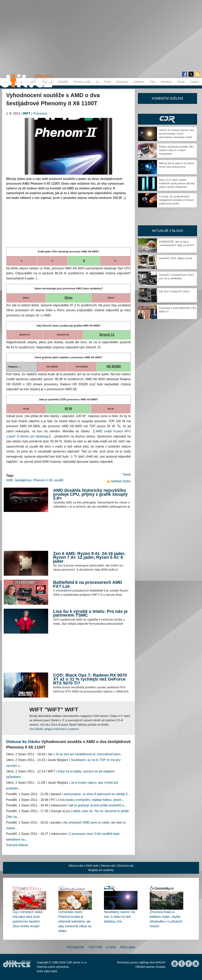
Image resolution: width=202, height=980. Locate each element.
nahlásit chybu (121, 481)
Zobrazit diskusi (17, 845)
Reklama (128, 947)
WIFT (27, 113)
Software (139, 82)
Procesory (40, 113)
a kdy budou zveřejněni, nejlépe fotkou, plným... (91, 800)
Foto (152, 82)
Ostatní (195, 82)
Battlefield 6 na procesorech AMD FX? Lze (88, 584)
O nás (111, 947)
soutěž (59, 480)
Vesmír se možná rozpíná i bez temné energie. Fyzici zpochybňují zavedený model (177, 134)
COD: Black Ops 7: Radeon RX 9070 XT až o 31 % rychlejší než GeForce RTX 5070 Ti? (90, 679)
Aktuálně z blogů (167, 231)
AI (97, 82)
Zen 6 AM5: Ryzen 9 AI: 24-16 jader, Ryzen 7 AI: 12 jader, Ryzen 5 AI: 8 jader (89, 557)
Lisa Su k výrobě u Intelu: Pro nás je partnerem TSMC (90, 613)
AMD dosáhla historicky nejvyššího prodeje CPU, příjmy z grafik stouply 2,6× (90, 494)
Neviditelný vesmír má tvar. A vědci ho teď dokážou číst (119, 917)
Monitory (166, 82)
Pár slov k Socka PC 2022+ (175, 291)
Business (122, 82)
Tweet (127, 474)
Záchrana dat (125, 866)
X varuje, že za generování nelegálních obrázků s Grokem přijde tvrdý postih (176, 200)
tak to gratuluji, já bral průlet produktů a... (98, 805)
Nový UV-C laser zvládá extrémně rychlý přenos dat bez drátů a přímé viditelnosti (177, 183)
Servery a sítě (82, 82)
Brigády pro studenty (101, 870)
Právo (108, 82)
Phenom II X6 (43, 480)
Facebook (76, 947)
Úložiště (63, 82)
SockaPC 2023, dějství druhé (176, 258)
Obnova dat (108, 866)
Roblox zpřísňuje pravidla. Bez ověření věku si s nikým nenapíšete (176, 150)
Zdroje (181, 82)
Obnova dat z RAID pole (84, 866)
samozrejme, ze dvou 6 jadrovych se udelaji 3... (97, 794)
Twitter (95, 947)
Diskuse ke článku (23, 742)
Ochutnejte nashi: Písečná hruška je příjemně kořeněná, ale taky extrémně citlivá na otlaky (75, 921)
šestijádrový (23, 480)
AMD (10, 480)
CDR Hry (167, 119)
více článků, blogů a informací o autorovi (54, 729)
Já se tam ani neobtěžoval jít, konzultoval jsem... (89, 754)
